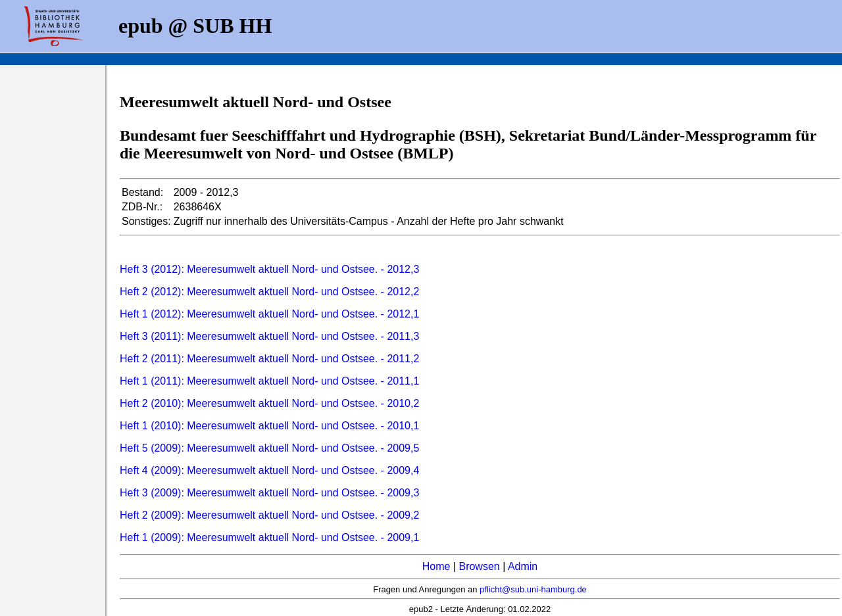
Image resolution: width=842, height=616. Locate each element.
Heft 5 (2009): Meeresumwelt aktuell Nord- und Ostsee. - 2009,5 (269, 448)
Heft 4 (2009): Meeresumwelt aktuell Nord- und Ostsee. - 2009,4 (269, 470)
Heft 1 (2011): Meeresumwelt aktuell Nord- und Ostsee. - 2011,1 (269, 381)
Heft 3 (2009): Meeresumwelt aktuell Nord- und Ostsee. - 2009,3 (269, 493)
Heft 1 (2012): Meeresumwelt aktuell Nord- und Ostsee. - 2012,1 (269, 314)
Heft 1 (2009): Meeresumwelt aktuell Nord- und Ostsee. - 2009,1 (269, 537)
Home (436, 566)
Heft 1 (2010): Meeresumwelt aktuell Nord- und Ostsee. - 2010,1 (269, 426)
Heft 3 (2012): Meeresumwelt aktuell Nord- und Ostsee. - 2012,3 (269, 269)
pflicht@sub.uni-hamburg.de (533, 589)
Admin (523, 566)
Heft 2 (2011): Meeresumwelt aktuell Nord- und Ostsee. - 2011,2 (269, 359)
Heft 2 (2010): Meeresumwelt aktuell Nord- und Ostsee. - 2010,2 (269, 403)
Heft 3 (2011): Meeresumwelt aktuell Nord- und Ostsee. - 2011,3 (269, 336)
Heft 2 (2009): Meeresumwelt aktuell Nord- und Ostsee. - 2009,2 (269, 515)
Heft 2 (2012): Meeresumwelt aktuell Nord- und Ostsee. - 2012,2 (269, 292)
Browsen (479, 566)
